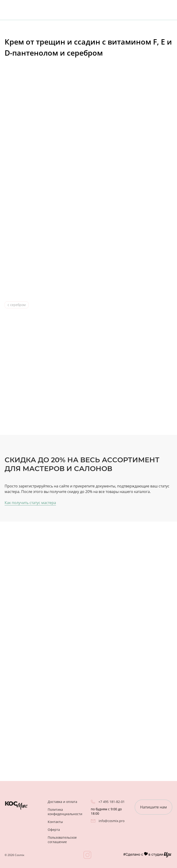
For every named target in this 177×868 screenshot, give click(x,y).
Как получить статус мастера (30, 503)
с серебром (17, 305)
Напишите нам (153, 807)
